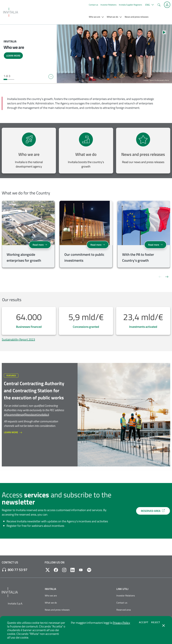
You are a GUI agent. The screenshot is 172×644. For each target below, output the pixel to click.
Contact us (93, 5)
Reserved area (124, 610)
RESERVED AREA (153, 511)
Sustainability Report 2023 (18, 339)
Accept (144, 622)
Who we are (29, 154)
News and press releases (143, 154)
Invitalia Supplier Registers (130, 5)
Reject (156, 622)
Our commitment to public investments (84, 257)
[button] (149, 5)
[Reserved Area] (167, 5)
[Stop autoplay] (164, 32)
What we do (86, 154)
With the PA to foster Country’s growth (138, 257)
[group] (28, 235)
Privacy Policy (121, 623)
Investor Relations (109, 5)
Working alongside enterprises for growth (24, 257)
